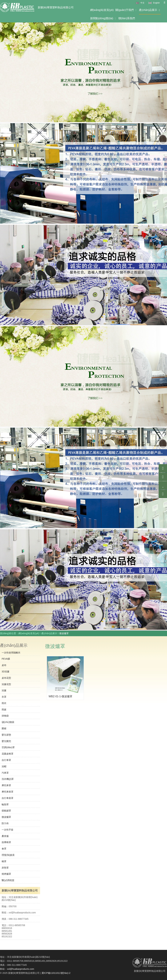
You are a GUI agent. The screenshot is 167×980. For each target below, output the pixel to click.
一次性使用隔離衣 (11, 653)
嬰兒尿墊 (6, 735)
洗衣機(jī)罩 (8, 779)
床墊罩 (5, 868)
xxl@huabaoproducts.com (21, 969)
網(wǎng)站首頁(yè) (102, 10)
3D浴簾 (6, 672)
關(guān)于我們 (126, 10)
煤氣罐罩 (6, 811)
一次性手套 (8, 830)
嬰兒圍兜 (6, 741)
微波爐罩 (6, 817)
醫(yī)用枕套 (8, 880)
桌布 (4, 665)
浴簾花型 (6, 684)
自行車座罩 (8, 798)
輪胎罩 (5, 804)
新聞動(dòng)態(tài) (103, 18)
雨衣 (4, 703)
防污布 (5, 823)
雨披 (4, 710)
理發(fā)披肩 (8, 855)
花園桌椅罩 (8, 754)
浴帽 (4, 766)
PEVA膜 (6, 659)
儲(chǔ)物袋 (8, 722)
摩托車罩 (6, 785)
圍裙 (4, 728)
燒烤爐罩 (6, 874)
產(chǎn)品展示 (150, 10)
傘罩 (4, 849)
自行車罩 (6, 760)
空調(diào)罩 (8, 747)
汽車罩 (5, 773)
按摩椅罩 (6, 842)
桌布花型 (6, 678)
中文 (142, 3)
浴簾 (4, 690)
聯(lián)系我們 (127, 18)
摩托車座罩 (8, 792)
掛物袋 (5, 716)
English (156, 3)
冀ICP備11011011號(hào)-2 (56, 973)
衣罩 (4, 697)
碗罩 (4, 861)
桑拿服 (5, 836)
